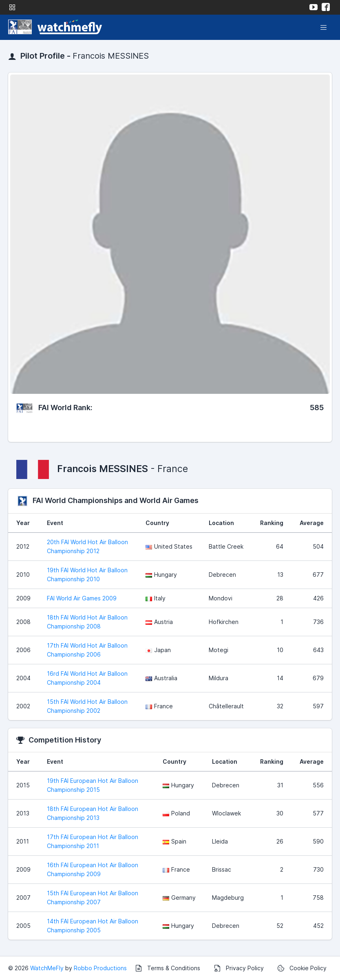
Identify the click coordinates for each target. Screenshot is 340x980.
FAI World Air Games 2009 (82, 598)
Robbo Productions (100, 968)
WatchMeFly (47, 968)
